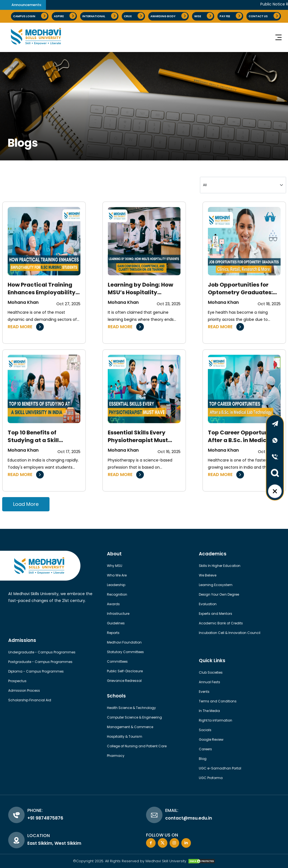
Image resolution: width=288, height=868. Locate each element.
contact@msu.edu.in (189, 818)
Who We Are (117, 575)
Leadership (116, 585)
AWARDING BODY (169, 16)
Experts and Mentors (216, 614)
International (100, 16)
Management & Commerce (130, 727)
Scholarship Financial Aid (30, 700)
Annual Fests (210, 682)
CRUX (134, 16)
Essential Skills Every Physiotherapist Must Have (138, 436)
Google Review (211, 739)
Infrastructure (118, 614)
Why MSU (115, 566)
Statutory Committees (125, 652)
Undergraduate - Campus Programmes (42, 652)
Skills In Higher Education (220, 566)
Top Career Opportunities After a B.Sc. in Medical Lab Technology (244, 436)
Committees (117, 661)
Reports (113, 633)
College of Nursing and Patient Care (137, 746)
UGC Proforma (211, 778)
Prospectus (17, 681)
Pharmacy (116, 756)
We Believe (208, 575)
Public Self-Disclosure (125, 671)
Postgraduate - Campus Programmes (40, 662)
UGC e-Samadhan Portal (220, 768)
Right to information (216, 720)
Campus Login (30, 16)
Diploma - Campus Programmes (36, 671)
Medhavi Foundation (124, 642)
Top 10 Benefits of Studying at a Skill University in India (33, 436)
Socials (205, 730)
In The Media (209, 711)
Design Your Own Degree (219, 594)
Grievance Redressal (124, 681)
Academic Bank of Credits (221, 623)
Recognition (117, 594)
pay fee (231, 16)
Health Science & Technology (131, 708)
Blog (203, 759)
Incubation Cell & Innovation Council (230, 633)
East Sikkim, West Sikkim (54, 843)
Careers (205, 749)
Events (204, 692)
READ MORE (26, 327)
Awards (113, 604)
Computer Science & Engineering (134, 717)
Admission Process (24, 690)
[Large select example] (243, 185)
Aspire (65, 16)
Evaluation (208, 604)
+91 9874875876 (45, 818)
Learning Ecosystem (216, 585)
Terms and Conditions (218, 701)
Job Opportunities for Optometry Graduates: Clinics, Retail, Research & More (242, 289)
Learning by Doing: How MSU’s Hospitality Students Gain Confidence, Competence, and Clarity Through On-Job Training (144, 289)
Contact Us (264, 16)
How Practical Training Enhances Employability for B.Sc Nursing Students (43, 289)
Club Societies (211, 672)
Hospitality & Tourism (125, 736)
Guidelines (116, 623)
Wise (204, 16)
